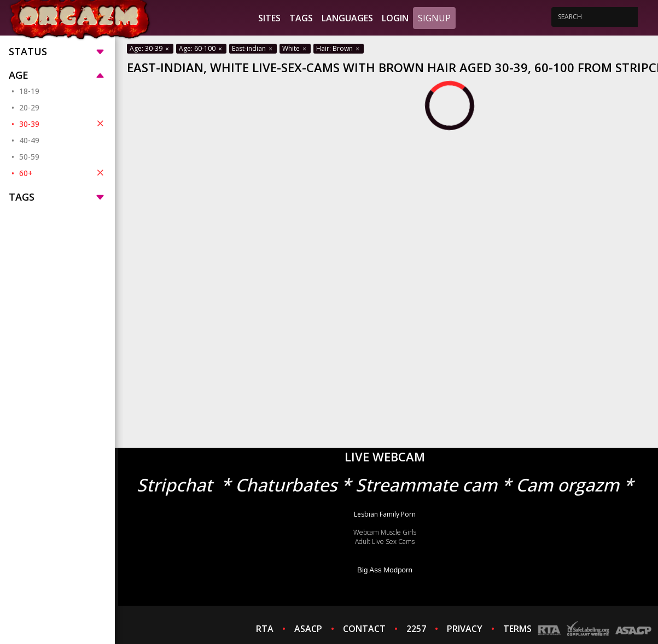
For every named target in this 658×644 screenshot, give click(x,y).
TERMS (517, 629)
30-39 (63, 124)
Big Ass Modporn (385, 570)
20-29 (29, 107)
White (295, 48)
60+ (63, 173)
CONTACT (364, 629)
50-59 (29, 157)
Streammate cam (426, 485)
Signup (434, 18)
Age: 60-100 (201, 48)
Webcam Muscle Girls (385, 532)
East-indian (253, 48)
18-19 (29, 91)
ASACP (308, 629)
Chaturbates (286, 485)
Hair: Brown (339, 48)
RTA (265, 629)
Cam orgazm (567, 485)
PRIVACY (465, 629)
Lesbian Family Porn (385, 514)
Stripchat (174, 485)
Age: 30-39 (150, 48)
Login (395, 18)
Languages (347, 18)
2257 (416, 629)
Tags (301, 18)
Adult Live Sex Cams (385, 541)
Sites (269, 18)
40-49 (29, 140)
